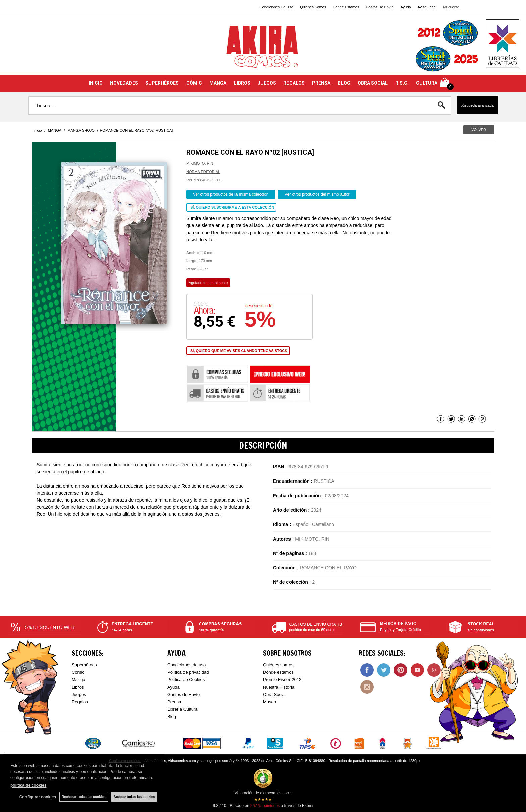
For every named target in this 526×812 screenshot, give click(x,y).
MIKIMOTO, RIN (200, 163)
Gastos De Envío (380, 7)
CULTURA (427, 83)
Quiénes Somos (313, 7)
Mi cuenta (451, 7)
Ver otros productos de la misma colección (231, 194)
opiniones (265, 806)
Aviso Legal (427, 7)
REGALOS (294, 83)
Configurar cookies (38, 797)
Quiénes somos (278, 665)
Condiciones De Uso (276, 7)
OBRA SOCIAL (373, 83)
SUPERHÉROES (162, 83)
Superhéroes (84, 665)
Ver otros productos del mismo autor (317, 194)
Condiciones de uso (187, 665)
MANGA (218, 83)
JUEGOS (267, 83)
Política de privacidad (188, 672)
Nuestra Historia (279, 687)
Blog (172, 717)
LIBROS (242, 83)
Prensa (174, 702)
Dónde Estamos (346, 7)
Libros (78, 687)
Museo (270, 702)
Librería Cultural (183, 709)
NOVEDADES (124, 83)
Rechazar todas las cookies (84, 797)
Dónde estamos (278, 672)
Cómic (78, 672)
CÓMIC (194, 83)
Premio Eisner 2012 (282, 680)
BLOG (344, 83)
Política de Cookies (186, 680)
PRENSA (321, 83)
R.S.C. (402, 83)
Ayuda (406, 7)
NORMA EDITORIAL (203, 172)
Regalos (80, 702)
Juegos (79, 694)
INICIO (96, 83)
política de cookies (28, 785)
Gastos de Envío (183, 694)
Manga (78, 680)
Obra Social (274, 694)
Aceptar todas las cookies (134, 797)
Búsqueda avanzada (477, 105)
